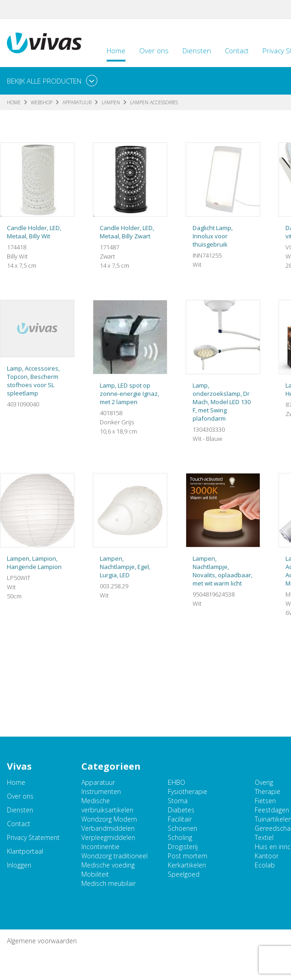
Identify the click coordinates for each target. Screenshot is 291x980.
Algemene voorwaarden (42, 941)
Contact (237, 51)
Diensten (197, 51)
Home (116, 51)
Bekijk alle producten (44, 81)
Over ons (154, 51)
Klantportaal (25, 851)
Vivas (44, 43)
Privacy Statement (33, 837)
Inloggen (19, 865)
